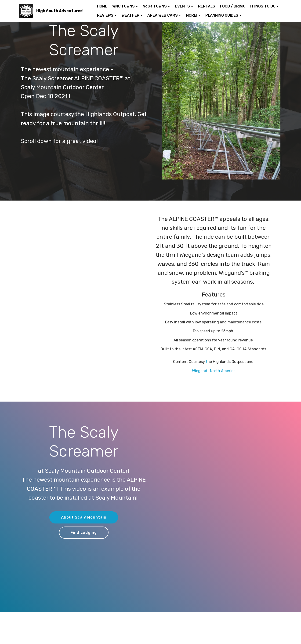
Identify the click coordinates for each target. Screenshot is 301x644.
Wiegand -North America (214, 371)
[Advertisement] (87, 247)
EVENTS (182, 6)
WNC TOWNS (123, 6)
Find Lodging (84, 532)
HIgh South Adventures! (60, 11)
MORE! (192, 15)
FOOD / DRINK (232, 6)
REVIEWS (105, 15)
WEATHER (131, 15)
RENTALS (207, 6)
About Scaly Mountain (84, 517)
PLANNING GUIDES (222, 15)
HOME (102, 6)
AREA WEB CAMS (163, 15)
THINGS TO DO (263, 6)
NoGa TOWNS (155, 6)
